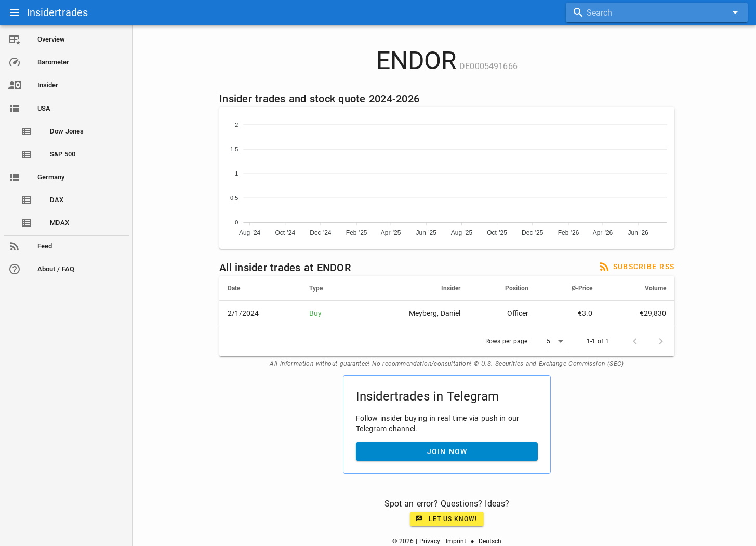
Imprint (456, 541)
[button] (557, 341)
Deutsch (490, 541)
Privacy (430, 541)
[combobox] (657, 12)
